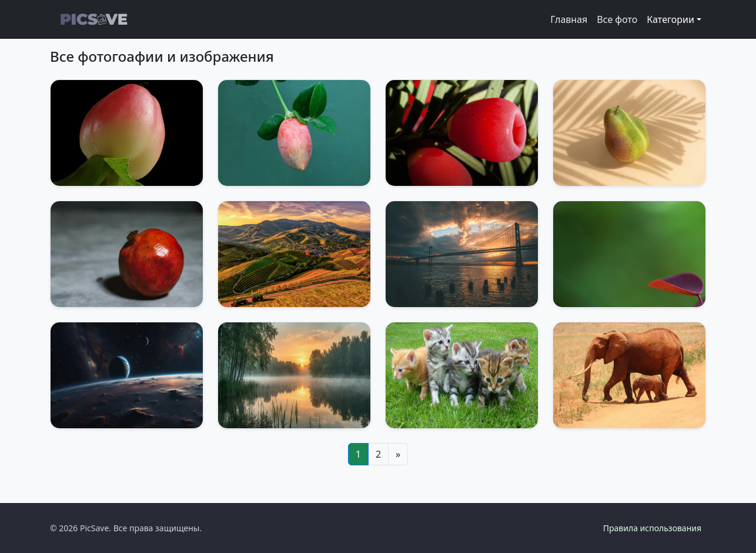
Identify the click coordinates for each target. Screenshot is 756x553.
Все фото (617, 19)
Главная (569, 19)
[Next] (398, 454)
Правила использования (652, 528)
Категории (670, 19)
